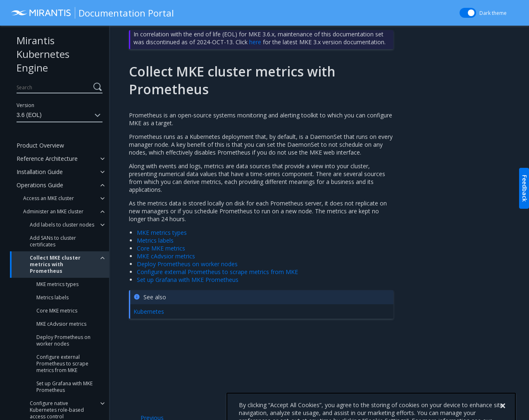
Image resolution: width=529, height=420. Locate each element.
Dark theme (493, 13)
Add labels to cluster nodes (62, 225)
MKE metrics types (57, 284)
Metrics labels (52, 297)
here (255, 42)
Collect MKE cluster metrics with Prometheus (55, 264)
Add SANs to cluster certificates (53, 241)
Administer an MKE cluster (53, 211)
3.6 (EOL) (60, 115)
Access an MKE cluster (49, 198)
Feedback (525, 188)
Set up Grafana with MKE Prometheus (64, 387)
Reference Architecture (47, 159)
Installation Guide (40, 172)
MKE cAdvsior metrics (61, 324)
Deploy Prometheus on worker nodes (63, 340)
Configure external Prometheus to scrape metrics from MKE (62, 364)
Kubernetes (149, 311)
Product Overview (40, 145)
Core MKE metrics (57, 311)
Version (25, 105)
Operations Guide (40, 185)
